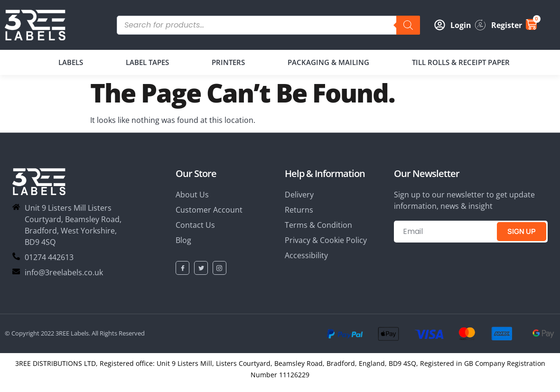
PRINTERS (228, 62)
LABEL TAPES (147, 62)
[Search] (408, 25)
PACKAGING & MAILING (328, 62)
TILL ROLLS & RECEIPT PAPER (461, 62)
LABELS (71, 62)
